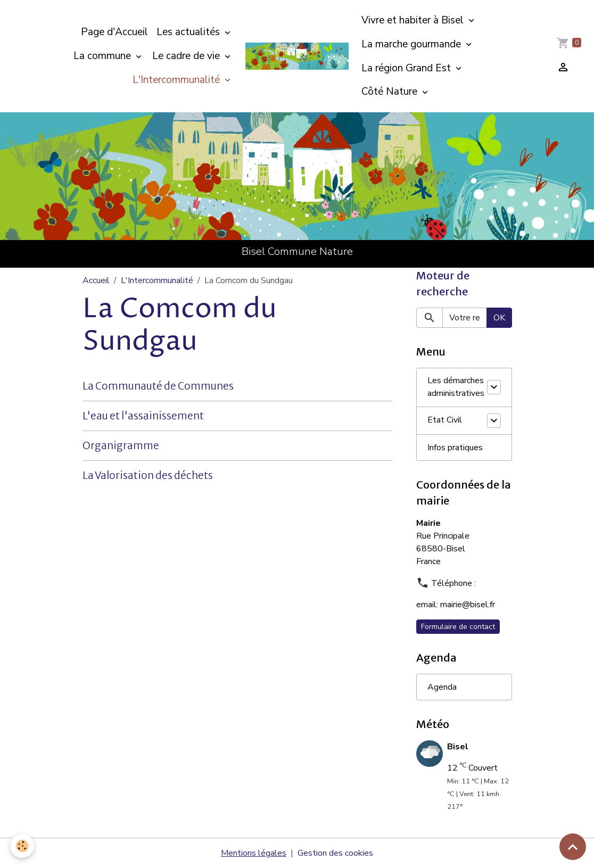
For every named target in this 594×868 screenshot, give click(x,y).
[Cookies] (23, 846)
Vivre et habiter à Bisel (414, 20)
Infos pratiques (455, 448)
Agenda (442, 687)
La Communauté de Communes (158, 386)
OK (499, 318)
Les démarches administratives (456, 387)
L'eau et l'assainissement (143, 416)
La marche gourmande (412, 44)
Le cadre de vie (187, 56)
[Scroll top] (573, 847)
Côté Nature (391, 92)
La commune (104, 56)
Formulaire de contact (458, 627)
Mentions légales (254, 853)
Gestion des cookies (335, 853)
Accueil (96, 280)
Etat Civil (445, 420)
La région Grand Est (407, 68)
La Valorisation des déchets (148, 475)
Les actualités (189, 32)
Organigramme (121, 445)
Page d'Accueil (114, 32)
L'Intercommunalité (178, 80)
